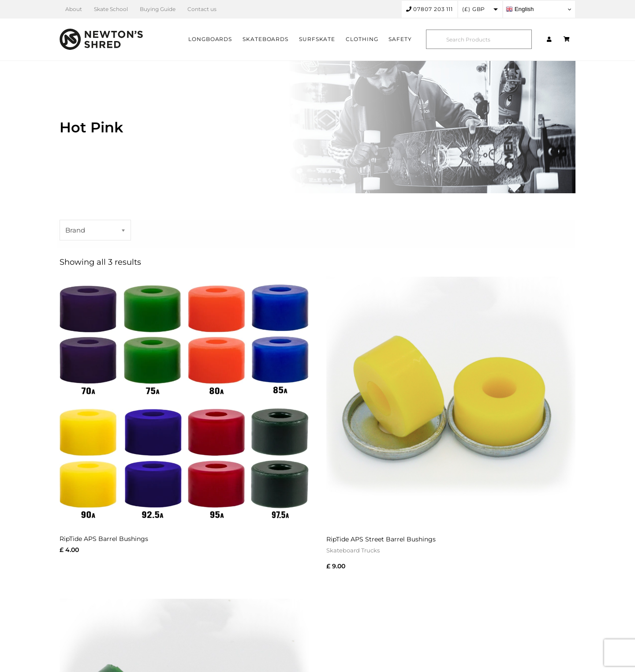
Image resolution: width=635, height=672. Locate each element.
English (520, 9)
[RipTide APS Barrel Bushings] (184, 401)
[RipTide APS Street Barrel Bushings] (451, 402)
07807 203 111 (430, 9)
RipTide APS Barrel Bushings (104, 539)
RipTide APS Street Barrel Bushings (381, 539)
